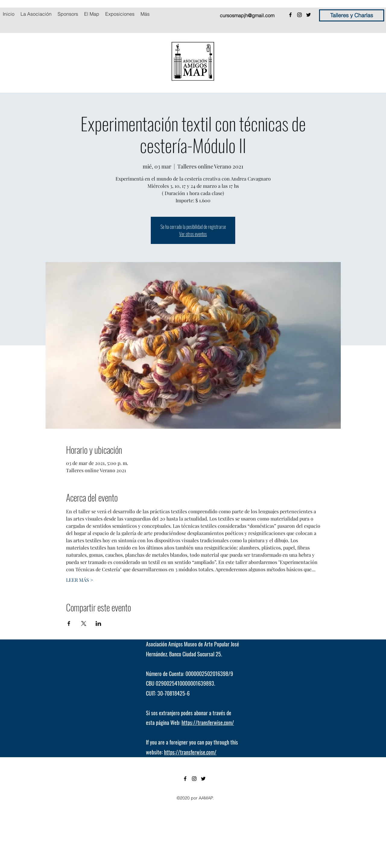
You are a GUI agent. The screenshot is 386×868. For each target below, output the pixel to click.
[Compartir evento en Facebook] (69, 623)
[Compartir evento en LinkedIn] (98, 623)
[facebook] (290, 15)
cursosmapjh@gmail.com (247, 15)
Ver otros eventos (193, 234)
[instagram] (299, 15)
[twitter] (308, 15)
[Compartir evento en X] (84, 623)
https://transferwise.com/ (208, 722)
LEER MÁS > (80, 580)
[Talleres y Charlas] (352, 15)
